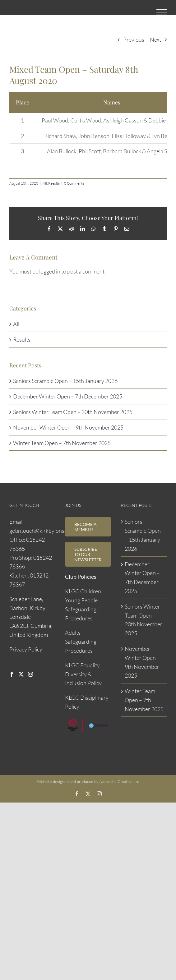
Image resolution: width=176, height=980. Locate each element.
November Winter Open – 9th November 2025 (68, 427)
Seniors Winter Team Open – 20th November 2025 (73, 412)
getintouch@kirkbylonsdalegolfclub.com (57, 531)
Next (155, 39)
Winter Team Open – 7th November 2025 (62, 443)
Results (54, 183)
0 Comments (74, 183)
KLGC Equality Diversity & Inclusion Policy (83, 674)
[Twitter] (21, 674)
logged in (50, 271)
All (45, 183)
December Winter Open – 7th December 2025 (68, 396)
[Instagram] (30, 674)
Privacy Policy (26, 649)
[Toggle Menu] (162, 12)
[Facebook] (12, 674)
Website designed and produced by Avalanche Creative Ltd (88, 781)
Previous (134, 39)
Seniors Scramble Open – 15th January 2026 (65, 381)
